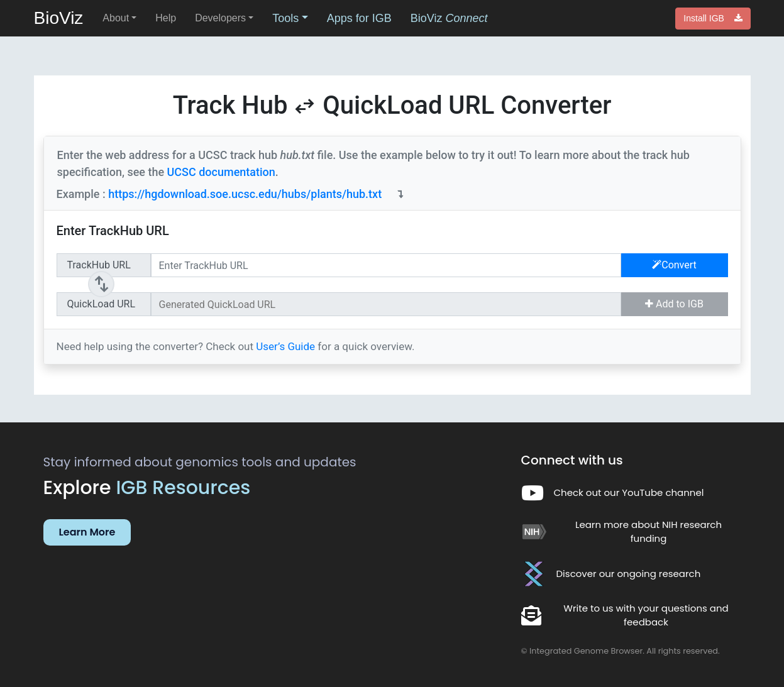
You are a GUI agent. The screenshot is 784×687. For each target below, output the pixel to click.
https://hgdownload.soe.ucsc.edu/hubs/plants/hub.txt (245, 194)
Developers (220, 18)
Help (166, 18)
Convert (674, 265)
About (116, 18)
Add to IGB (674, 304)
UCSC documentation (221, 172)
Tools (285, 18)
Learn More (87, 532)
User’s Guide (287, 346)
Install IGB (713, 18)
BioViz (59, 18)
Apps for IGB (359, 18)
